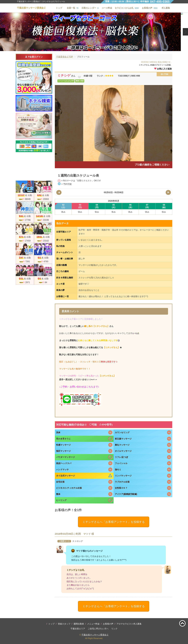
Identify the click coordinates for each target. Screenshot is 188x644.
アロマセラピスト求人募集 (129, 624)
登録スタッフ (64, 624)
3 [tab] (98, 49)
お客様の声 (108, 624)
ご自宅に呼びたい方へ (98, 629)
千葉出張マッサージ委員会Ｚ (95, 635)
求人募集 (166, 8)
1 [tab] (90, 49)
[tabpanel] (94, 32)
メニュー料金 (93, 624)
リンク (114, 629)
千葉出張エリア (78, 629)
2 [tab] (94, 49)
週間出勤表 (79, 624)
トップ (51, 624)
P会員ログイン (34, 57)
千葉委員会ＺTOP (65, 57)
